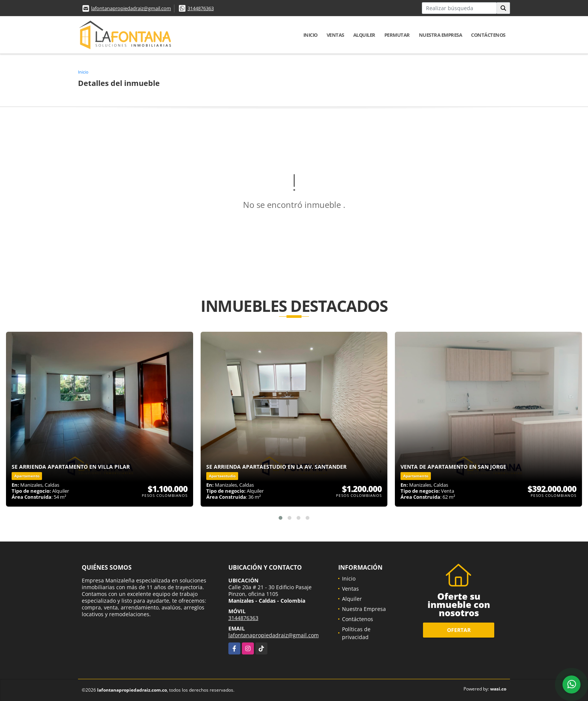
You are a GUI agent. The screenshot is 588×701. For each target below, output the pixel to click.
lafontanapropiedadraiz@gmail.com (131, 8)
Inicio (310, 35)
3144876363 (201, 8)
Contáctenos (488, 35)
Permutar (397, 35)
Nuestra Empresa (441, 35)
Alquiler (364, 35)
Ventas (335, 35)
